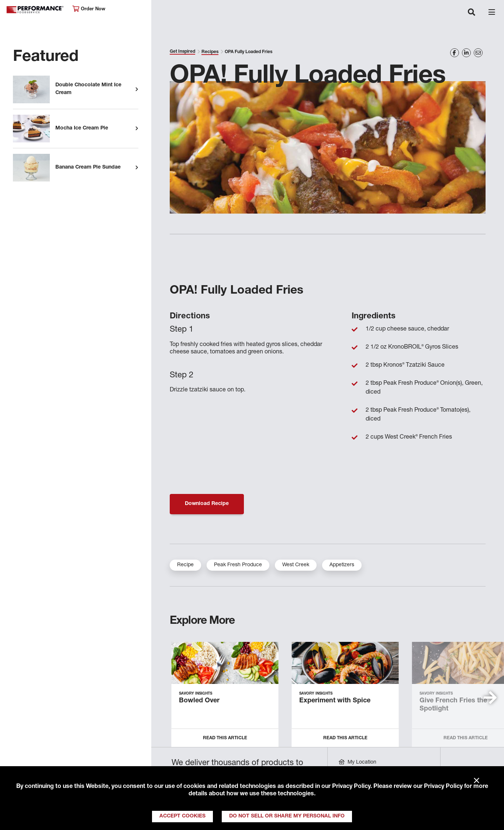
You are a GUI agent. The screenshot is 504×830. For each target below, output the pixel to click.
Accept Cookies (182, 816)
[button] (490, 698)
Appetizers (342, 565)
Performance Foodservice (35, 10)
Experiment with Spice (335, 701)
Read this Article (225, 738)
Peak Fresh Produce (238, 565)
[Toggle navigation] (472, 13)
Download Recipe (207, 504)
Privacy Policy (351, 787)
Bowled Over (199, 701)
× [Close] (477, 781)
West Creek (296, 565)
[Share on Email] (478, 53)
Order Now (89, 9)
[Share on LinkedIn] (466, 53)
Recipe (185, 565)
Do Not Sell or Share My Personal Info (287, 816)
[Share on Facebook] (455, 53)
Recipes (210, 52)
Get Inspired (182, 52)
